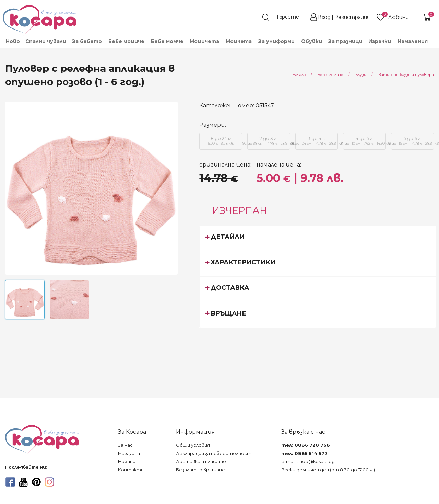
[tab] (318, 238)
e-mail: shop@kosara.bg (308, 462)
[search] (284, 17)
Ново (13, 41)
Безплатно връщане (200, 470)
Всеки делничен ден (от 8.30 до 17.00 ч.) (328, 470)
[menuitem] (13, 41)
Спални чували (46, 41)
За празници (345, 41)
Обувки (312, 41)
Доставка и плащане (201, 462)
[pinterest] (36, 482)
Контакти (131, 470)
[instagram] (49, 482)
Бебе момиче (126, 41)
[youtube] (23, 482)
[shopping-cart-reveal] (424, 17)
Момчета (239, 41)
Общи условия (193, 445)
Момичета (204, 41)
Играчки (380, 41)
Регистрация (352, 17)
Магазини (129, 453)
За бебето (87, 41)
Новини (127, 462)
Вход (324, 17)
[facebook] (10, 482)
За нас (125, 445)
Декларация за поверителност (214, 453)
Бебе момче (167, 41)
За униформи (276, 41)
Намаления (413, 41)
